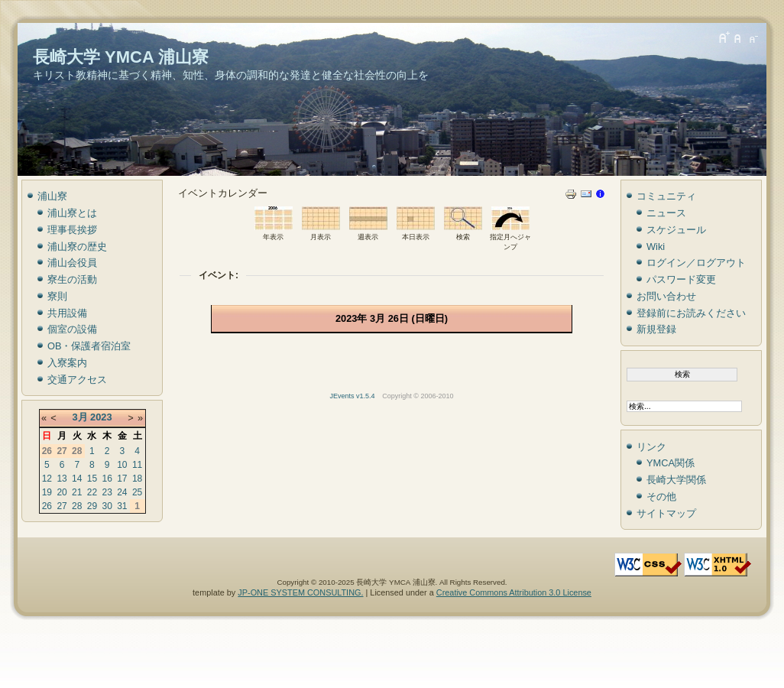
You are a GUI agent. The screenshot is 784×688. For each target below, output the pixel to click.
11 (137, 465)
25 (137, 492)
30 (107, 506)
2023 (101, 417)
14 (77, 479)
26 (47, 506)
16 (107, 479)
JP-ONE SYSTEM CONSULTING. (300, 592)
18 (137, 479)
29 (92, 506)
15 (92, 479)
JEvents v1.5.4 (354, 396)
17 (122, 479)
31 (122, 506)
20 (62, 492)
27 (62, 506)
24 (122, 492)
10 (122, 465)
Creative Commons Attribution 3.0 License (514, 592)
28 (77, 506)
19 (47, 492)
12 (47, 479)
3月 (79, 417)
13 (62, 479)
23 (107, 492)
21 (77, 492)
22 (92, 492)
